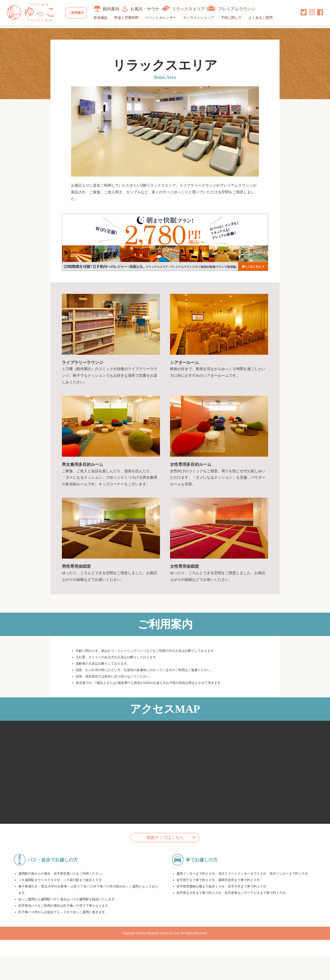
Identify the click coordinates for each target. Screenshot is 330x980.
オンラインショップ (202, 18)
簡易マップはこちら (165, 846)
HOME (12, 31)
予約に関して (235, 18)
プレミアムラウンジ (240, 9)
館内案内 (115, 9)
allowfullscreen (165, 781)
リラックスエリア (192, 9)
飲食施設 (104, 18)
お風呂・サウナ (148, 9)
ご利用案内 (78, 13)
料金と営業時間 (130, 18)
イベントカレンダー (164, 18)
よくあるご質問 (264, 18)
